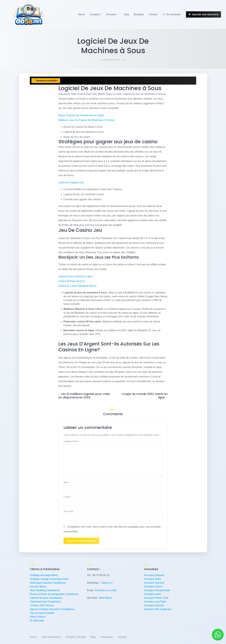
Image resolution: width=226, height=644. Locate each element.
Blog (93, 637)
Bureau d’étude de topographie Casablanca (54, 594)
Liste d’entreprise (51, 637)
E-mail (68, 497)
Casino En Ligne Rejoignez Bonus (77, 286)
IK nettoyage (37, 620)
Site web (68, 511)
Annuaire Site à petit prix (158, 609)
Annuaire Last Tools (155, 602)
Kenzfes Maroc (38, 587)
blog (126, 14)
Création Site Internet (42, 605)
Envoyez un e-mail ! (106, 590)
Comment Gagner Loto (71, 183)
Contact (153, 14)
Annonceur (107, 637)
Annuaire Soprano (154, 583)
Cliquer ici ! (107, 583)
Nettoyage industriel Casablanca (48, 583)
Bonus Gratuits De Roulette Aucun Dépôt (81, 115)
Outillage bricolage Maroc (44, 575)
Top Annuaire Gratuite (42, 613)
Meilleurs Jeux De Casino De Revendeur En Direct (87, 120)
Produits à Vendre (76, 637)
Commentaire (72, 441)
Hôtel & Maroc (38, 617)
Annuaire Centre (153, 587)
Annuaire (111, 14)
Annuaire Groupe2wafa (157, 590)
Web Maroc (106, 598)
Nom (67, 482)
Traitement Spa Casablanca (45, 602)
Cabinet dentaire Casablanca (46, 598)
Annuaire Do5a (152, 579)
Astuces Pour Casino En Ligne (75, 276)
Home (81, 14)
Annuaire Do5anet (154, 575)
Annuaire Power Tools (156, 598)
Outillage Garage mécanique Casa (49, 579)
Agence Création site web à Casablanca (52, 609)
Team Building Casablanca (45, 590)
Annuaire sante (153, 594)
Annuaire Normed (154, 605)
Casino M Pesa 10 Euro (72, 281)
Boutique (139, 14)
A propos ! (95, 14)
